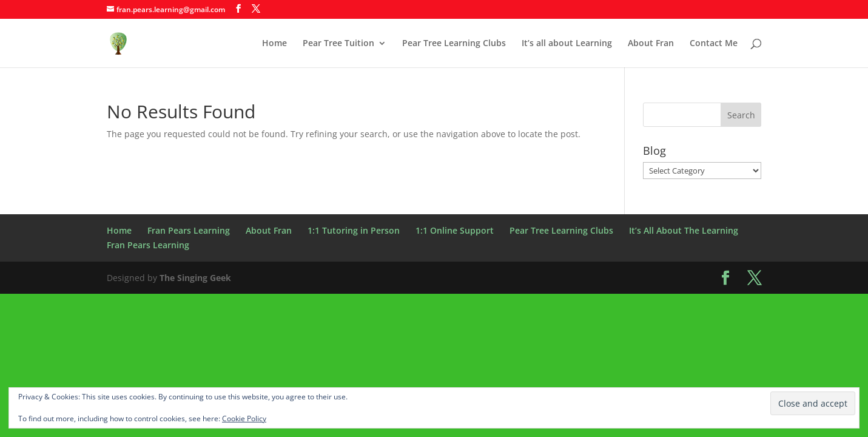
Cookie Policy (244, 418)
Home (274, 44)
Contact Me (714, 44)
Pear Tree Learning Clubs (454, 44)
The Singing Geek (195, 278)
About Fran (651, 44)
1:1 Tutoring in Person (354, 230)
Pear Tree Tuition (338, 44)
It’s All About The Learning (684, 230)
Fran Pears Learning (189, 230)
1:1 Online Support (455, 230)
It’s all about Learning (567, 44)
